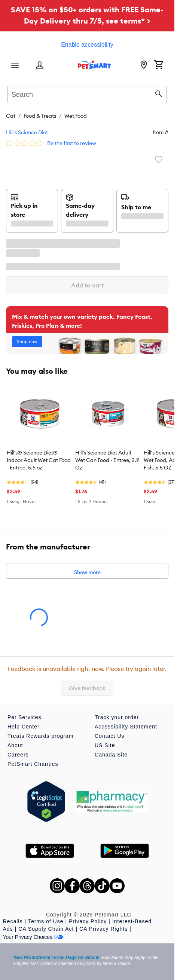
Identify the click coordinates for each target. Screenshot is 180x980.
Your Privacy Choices (33, 937)
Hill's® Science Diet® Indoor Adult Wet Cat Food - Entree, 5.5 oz (39, 460)
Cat (11, 116)
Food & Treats (40, 116)
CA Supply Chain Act (46, 929)
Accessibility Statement (126, 727)
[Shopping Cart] (159, 65)
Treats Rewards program (40, 736)
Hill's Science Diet (27, 132)
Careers (18, 755)
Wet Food (76, 116)
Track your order (117, 717)
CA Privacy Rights (103, 929)
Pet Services (25, 717)
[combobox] (87, 93)
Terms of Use (46, 921)
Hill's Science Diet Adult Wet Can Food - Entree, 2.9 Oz (107, 460)
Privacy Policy (88, 921)
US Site (105, 745)
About (15, 745)
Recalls (13, 921)
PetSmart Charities (33, 764)
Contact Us (109, 736)
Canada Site (111, 755)
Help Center (24, 727)
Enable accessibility (87, 45)
